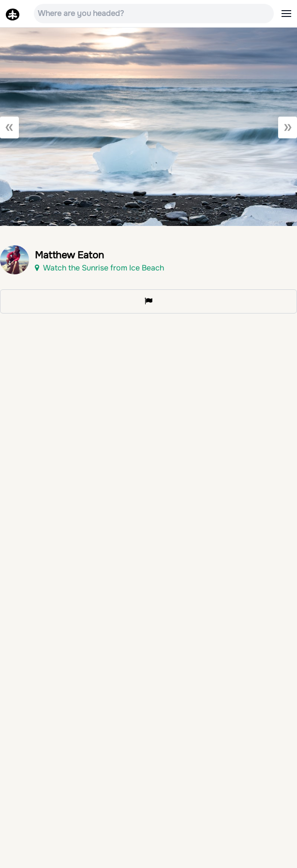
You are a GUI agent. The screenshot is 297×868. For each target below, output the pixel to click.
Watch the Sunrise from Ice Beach (99, 268)
